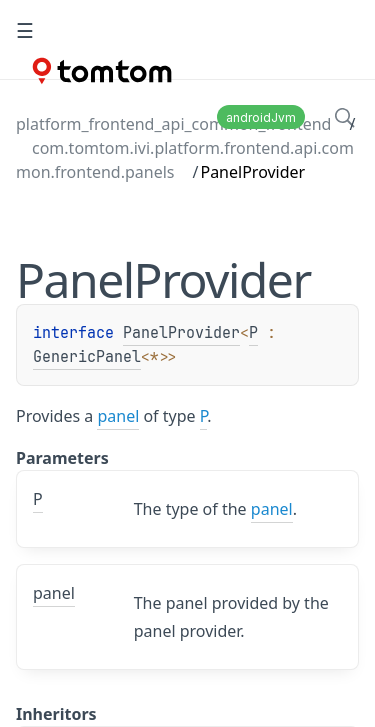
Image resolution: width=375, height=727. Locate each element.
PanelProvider (181, 333)
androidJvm (261, 117)
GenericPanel (87, 357)
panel (118, 416)
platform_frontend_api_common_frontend (173, 124)
